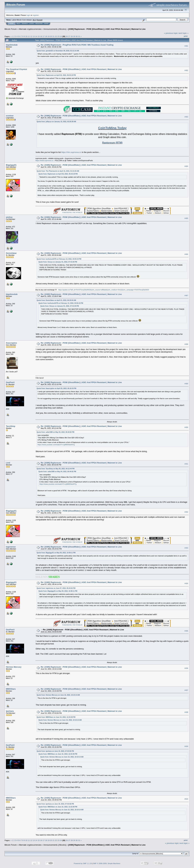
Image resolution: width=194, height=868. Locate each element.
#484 (186, 166)
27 (69, 36)
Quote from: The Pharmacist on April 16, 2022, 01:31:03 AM (58, 171)
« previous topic (171, 33)
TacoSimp (11, 426)
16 (41, 36)
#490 (186, 427)
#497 (186, 690)
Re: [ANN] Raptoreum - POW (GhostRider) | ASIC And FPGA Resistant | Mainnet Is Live (81, 69)
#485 (186, 218)
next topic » (183, 33)
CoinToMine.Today (112, 128)
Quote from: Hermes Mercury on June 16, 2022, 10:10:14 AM (58, 695)
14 (36, 36)
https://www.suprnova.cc (44, 160)
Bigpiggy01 (11, 165)
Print (186, 36)
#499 (186, 746)
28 (72, 36)
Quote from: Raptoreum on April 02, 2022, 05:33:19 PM (56, 75)
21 (53, 36)
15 (39, 36)
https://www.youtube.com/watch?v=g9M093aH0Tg (56, 445)
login (28, 15)
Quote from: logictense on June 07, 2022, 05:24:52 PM (56, 588)
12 (31, 36)
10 (26, 36)
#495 (186, 631)
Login (32, 24)
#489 (186, 384)
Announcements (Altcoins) (55, 29)
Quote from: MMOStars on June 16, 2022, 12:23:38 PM (56, 717)
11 (29, 36)
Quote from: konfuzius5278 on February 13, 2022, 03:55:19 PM (59, 259)
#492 (186, 512)
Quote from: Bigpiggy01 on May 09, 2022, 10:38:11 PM (56, 553)
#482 (186, 70)
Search (25, 24)
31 (79, 36)
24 (61, 36)
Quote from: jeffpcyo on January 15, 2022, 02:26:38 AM (56, 122)
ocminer (10, 116)
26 (67, 36)
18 (46, 36)
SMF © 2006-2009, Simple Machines (107, 863)
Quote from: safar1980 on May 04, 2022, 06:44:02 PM (55, 432)
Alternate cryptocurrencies (30, 29)
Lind (8, 463)
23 (58, 36)
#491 (186, 464)
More (46, 24)
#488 (186, 344)
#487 (186, 296)
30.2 (34, 20)
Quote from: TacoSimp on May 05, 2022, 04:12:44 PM (56, 469)
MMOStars (11, 689)
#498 (186, 712)
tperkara (10, 711)
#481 (186, 46)
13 (34, 36)
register (36, 15)
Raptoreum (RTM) (112, 143)
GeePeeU (10, 382)
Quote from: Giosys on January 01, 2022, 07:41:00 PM (58, 262)
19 (49, 36)
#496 (186, 668)
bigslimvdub (12, 45)
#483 (186, 117)
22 (56, 36)
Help (18, 24)
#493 (186, 548)
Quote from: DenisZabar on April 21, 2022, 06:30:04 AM (56, 300)
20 (51, 36)
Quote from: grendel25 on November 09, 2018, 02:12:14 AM (58, 51)
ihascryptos (11, 343)
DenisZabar (11, 253)
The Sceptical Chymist (16, 69)
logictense (11, 547)
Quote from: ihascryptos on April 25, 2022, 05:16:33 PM (56, 388)
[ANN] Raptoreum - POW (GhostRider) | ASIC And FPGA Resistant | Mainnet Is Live (107, 29)
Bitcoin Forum (11, 29)
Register (39, 24)
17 (44, 36)
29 (74, 36)
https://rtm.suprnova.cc (71, 152)
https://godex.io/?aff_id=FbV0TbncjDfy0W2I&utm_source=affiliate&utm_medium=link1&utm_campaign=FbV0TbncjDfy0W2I (104, 290)
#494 (186, 583)
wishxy (9, 217)
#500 (186, 799)
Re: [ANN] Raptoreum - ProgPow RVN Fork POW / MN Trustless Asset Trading (77, 45)
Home (11, 24)
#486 (186, 254)
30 (77, 36)
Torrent (39, 20)
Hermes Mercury (14, 667)
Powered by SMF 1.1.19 (83, 863)
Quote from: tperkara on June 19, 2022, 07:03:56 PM (55, 751)
